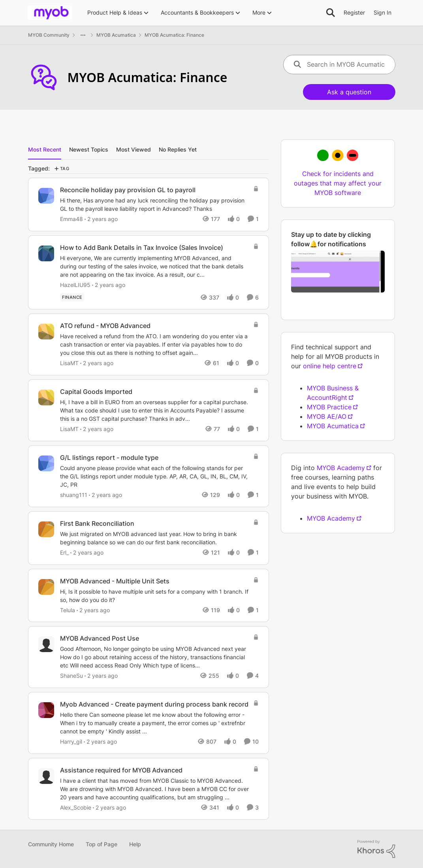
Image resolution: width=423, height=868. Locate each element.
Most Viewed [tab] (133, 149)
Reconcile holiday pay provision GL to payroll (128, 190)
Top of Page (102, 844)
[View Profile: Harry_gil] (46, 710)
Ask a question (349, 92)
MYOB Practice (329, 407)
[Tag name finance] (72, 297)
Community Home (51, 844)
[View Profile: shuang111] (46, 463)
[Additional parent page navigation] (83, 35)
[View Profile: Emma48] (46, 196)
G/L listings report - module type (109, 457)
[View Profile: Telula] (46, 587)
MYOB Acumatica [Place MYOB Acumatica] (116, 35)
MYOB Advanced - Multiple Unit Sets (115, 581)
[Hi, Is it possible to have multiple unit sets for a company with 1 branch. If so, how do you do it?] (155, 595)
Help (135, 844)
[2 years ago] (101, 219)
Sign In (383, 12)
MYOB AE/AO (327, 416)
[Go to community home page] (50, 13)
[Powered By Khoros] (376, 849)
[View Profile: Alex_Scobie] (46, 776)
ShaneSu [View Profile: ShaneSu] (71, 676)
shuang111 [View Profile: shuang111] (74, 495)
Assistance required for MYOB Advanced (121, 770)
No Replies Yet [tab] (178, 149)
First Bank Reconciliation (97, 523)
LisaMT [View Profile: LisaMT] (69, 363)
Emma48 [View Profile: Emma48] (71, 219)
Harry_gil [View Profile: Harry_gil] (71, 741)
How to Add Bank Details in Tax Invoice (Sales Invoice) (142, 247)
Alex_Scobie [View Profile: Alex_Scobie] (76, 807)
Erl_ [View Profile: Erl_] (64, 552)
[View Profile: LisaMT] (46, 332)
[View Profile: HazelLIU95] (46, 253)
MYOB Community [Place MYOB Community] (49, 35)
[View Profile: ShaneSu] (46, 644)
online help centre (330, 366)
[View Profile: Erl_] (46, 529)
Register (354, 12)
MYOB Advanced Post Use (100, 638)
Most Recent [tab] (45, 149)
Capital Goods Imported (96, 392)
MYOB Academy (341, 468)
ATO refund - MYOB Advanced (105, 326)
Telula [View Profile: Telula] (68, 610)
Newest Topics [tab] (89, 149)
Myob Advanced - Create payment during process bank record (154, 704)
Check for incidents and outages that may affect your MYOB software (338, 183)
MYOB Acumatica (333, 426)
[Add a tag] (62, 169)
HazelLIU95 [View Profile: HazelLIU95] (75, 284)
